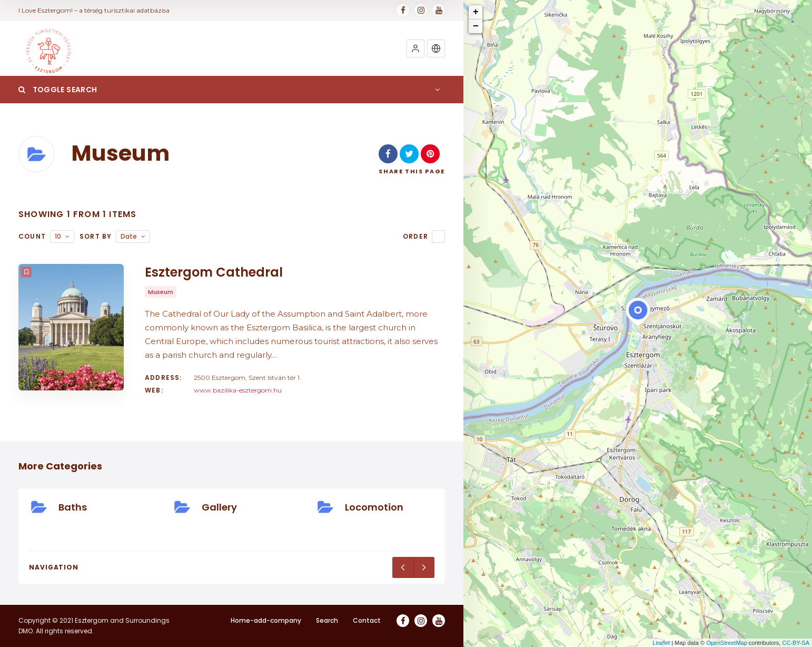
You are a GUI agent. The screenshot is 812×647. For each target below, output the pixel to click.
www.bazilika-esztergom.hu (238, 390)
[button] (415, 48)
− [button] (476, 26)
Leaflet (661, 643)
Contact (367, 620)
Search (327, 620)
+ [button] (476, 12)
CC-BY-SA (796, 643)
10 (58, 236)
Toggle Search (58, 90)
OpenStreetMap (727, 643)
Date (129, 236)
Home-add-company (266, 620)
